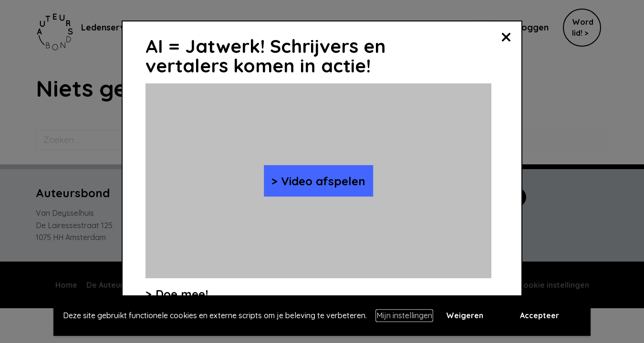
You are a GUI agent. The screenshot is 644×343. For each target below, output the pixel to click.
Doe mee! (182, 294)
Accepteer (540, 315)
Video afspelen (323, 181)
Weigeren (465, 315)
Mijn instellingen (404, 315)
